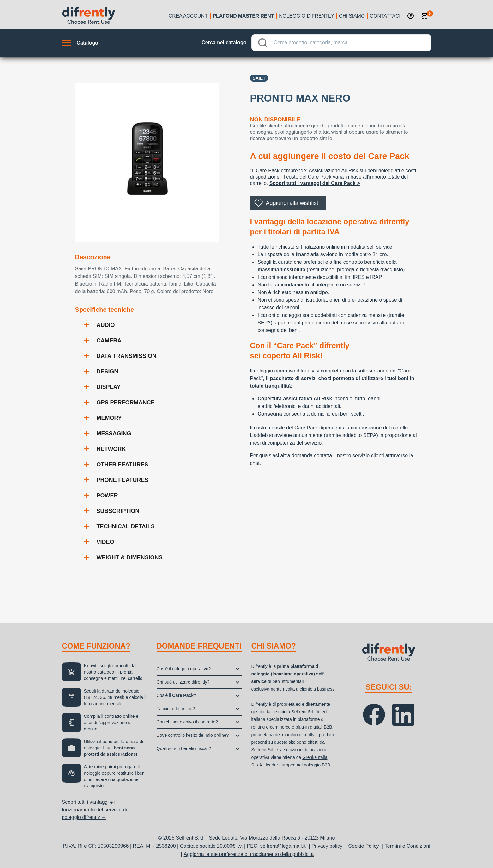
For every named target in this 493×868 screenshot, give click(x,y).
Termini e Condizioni (407, 846)
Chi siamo (352, 16)
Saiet (259, 78)
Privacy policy (327, 846)
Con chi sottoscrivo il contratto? (187, 722)
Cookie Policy (363, 846)
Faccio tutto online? (176, 709)
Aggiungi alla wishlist (292, 203)
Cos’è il (177, 695)
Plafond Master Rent (243, 16)
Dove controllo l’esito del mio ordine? (193, 735)
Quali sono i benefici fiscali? (184, 748)
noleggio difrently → (84, 817)
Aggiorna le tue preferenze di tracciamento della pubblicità (249, 854)
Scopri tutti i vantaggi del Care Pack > (315, 183)
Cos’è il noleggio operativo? (184, 669)
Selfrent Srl (302, 712)
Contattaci (385, 16)
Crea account (188, 16)
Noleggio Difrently (306, 16)
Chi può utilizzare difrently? (183, 682)
